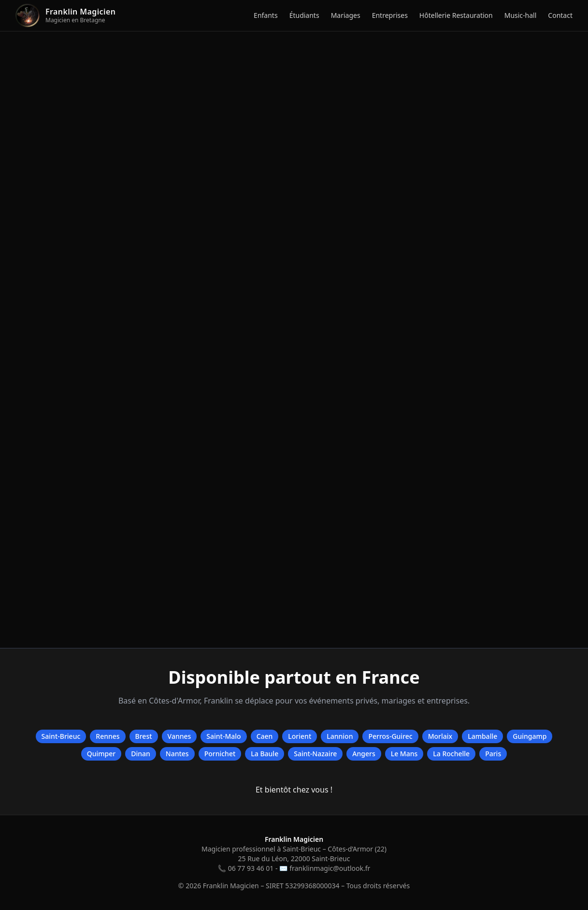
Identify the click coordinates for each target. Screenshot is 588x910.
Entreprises (390, 15)
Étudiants (304, 15)
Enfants (266, 15)
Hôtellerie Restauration (456, 15)
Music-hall (521, 15)
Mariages (346, 15)
